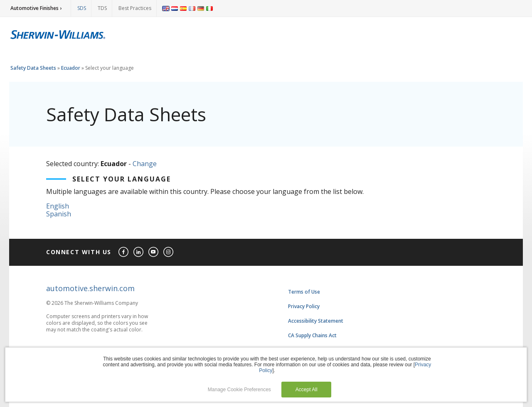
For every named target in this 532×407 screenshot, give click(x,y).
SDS (82, 8)
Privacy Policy (304, 306)
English (58, 206)
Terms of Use (304, 292)
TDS (102, 8)
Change (145, 164)
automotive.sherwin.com (90, 288)
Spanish (59, 214)
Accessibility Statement (316, 321)
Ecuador (71, 68)
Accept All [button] (307, 390)
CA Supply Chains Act (312, 335)
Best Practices (135, 8)
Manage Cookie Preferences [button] (239, 390)
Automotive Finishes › (36, 8)
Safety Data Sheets (33, 68)
